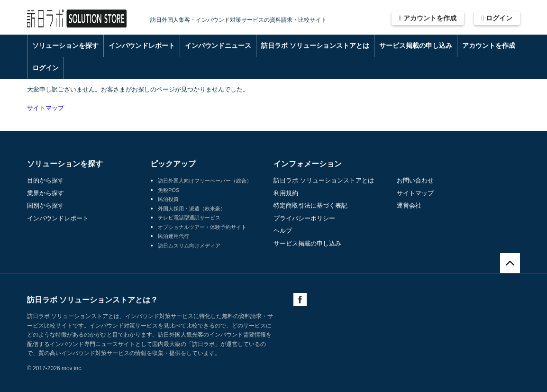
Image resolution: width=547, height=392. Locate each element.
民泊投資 (168, 199)
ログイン (497, 18)
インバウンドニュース (218, 46)
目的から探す (46, 180)
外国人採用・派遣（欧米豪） (192, 209)
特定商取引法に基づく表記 (310, 205)
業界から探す (46, 193)
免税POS (169, 190)
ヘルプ (283, 231)
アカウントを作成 (428, 18)
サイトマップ (46, 108)
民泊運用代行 (173, 236)
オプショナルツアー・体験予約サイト (202, 227)
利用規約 (286, 193)
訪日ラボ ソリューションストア (77, 19)
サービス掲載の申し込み (416, 46)
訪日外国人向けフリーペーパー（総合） (205, 181)
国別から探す (46, 205)
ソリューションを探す (65, 46)
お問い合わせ (415, 180)
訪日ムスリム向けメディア (189, 246)
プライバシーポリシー (304, 218)
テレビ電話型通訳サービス (189, 218)
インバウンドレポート (142, 46)
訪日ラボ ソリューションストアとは (315, 46)
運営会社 (409, 205)
